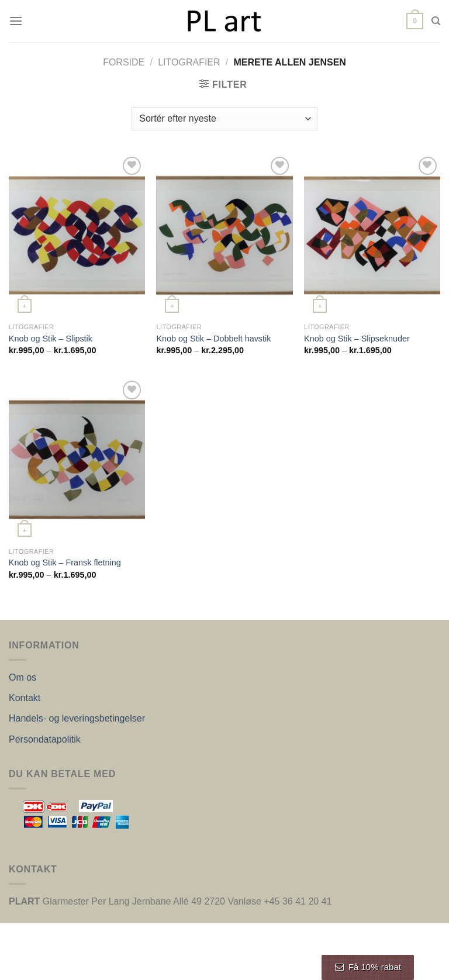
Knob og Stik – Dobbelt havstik (213, 339)
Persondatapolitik (45, 739)
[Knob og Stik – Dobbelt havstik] (224, 235)
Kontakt (25, 698)
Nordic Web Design (265, 964)
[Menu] (16, 21)
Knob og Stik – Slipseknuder (357, 339)
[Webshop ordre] (224, 119)
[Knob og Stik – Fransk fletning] (77, 459)
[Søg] (436, 21)
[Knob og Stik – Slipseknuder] (372, 235)
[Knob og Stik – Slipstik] (77, 235)
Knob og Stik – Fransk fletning (65, 563)
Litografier (189, 62)
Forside (124, 62)
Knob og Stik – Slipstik (51, 339)
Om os (23, 677)
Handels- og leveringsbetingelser (77, 718)
